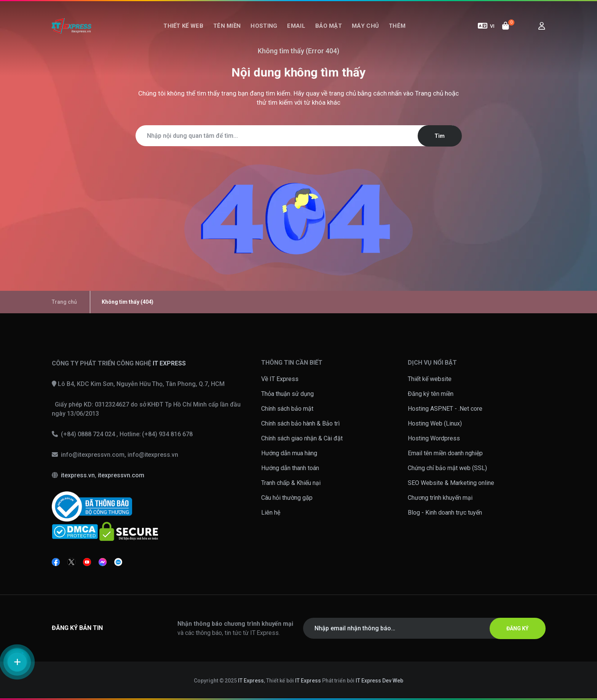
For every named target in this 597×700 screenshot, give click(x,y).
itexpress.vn (78, 475)
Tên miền (227, 26)
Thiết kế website (430, 379)
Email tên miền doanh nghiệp (445, 453)
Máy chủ (365, 26)
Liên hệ (271, 513)
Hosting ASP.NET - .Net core (445, 409)
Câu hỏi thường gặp (287, 498)
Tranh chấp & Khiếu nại (291, 483)
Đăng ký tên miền (431, 394)
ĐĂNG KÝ (517, 628)
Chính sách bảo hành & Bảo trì (300, 423)
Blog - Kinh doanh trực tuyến (445, 513)
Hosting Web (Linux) (435, 423)
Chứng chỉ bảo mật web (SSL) (447, 468)
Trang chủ (429, 93)
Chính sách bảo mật (287, 409)
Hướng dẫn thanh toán (290, 468)
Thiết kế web (183, 26)
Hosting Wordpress (434, 438)
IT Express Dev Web (380, 681)
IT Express (251, 681)
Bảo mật (329, 26)
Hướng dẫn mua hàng (289, 453)
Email (296, 26)
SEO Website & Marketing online (451, 483)
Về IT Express (280, 379)
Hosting (264, 26)
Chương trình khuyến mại (440, 498)
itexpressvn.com (121, 475)
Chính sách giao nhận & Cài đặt (302, 438)
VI (486, 26)
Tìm (440, 136)
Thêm (397, 26)
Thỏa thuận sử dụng (287, 394)
